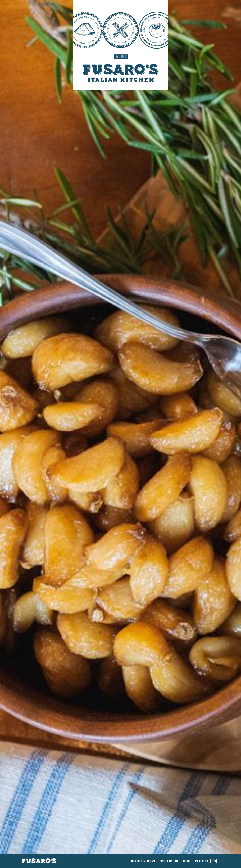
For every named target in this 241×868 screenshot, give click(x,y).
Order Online (169, 861)
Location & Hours (142, 861)
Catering (202, 861)
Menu (187, 861)
